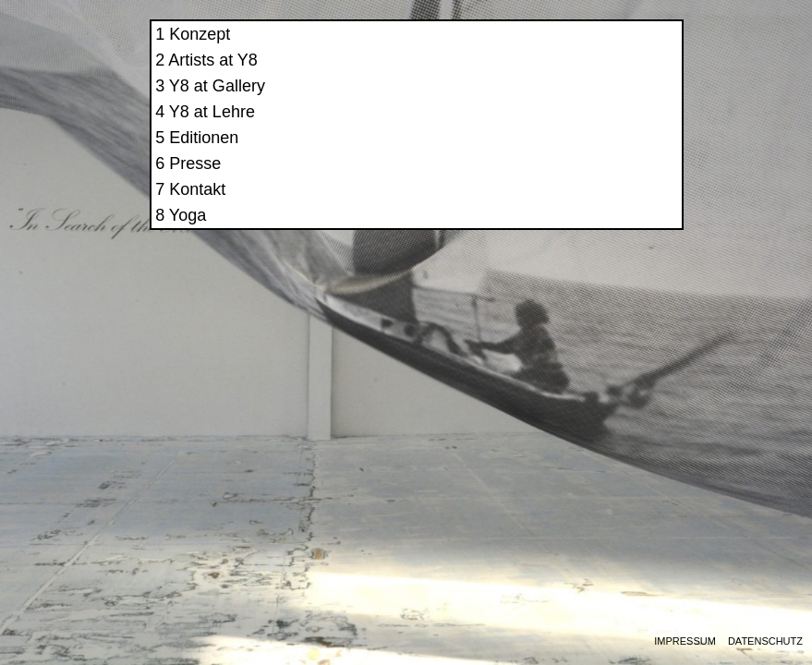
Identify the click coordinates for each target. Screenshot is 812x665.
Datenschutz (765, 641)
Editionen (557, 153)
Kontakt (550, 205)
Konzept (552, 50)
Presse (548, 179)
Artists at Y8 (566, 76)
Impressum (685, 641)
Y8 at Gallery (569, 102)
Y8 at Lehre (564, 127)
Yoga (539, 231)
